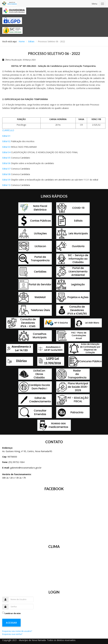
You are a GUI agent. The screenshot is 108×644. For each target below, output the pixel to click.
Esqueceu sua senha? (12, 634)
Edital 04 (6, 152)
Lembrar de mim (13, 613)
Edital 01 (6, 136)
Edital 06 (6, 163)
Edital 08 (6, 174)
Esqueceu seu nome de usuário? (17, 631)
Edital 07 (6, 169)
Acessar (11, 623)
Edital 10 (6, 185)
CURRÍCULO (8, 130)
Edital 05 (6, 158)
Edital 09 (6, 180)
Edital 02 (6, 141)
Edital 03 (6, 147)
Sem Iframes (54, 516)
